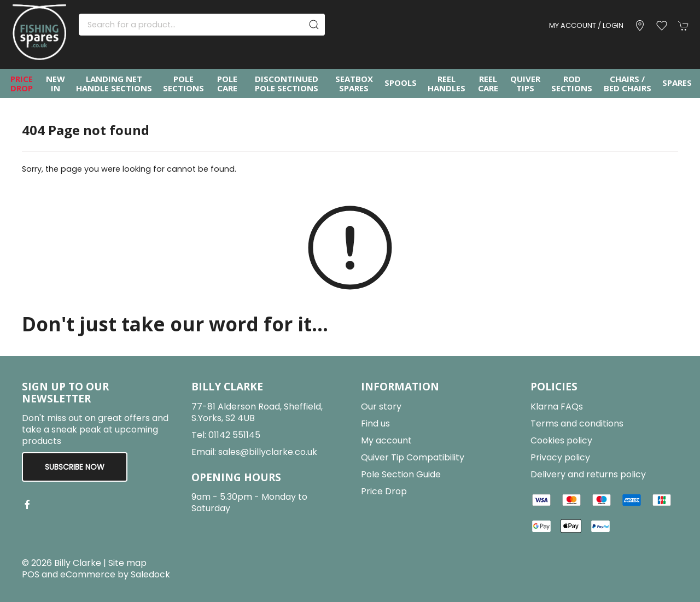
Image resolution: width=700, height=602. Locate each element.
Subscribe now (75, 467)
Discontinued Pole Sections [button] (287, 83)
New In (56, 83)
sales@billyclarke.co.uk (268, 452)
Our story (381, 407)
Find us (375, 423)
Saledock (150, 574)
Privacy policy (560, 457)
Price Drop (22, 83)
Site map (127, 563)
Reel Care (488, 83)
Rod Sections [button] (572, 83)
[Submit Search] (314, 25)
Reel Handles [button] (447, 83)
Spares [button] (677, 83)
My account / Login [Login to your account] (586, 25)
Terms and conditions (577, 423)
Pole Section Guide (401, 474)
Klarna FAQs (557, 407)
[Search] (202, 25)
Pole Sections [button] (183, 83)
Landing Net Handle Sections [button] (114, 83)
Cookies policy (561, 440)
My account (386, 440)
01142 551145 (234, 435)
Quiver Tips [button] (525, 83)
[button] (662, 26)
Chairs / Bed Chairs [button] (628, 83)
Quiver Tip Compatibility (413, 457)
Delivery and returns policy (588, 474)
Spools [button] (401, 83)
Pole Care (227, 83)
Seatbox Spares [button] (354, 83)
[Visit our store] (640, 26)
